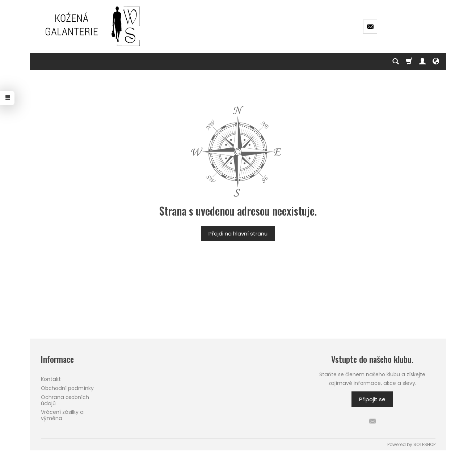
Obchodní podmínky (67, 388)
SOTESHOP (424, 444)
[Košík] (409, 61)
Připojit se (372, 399)
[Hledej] (396, 61)
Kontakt (51, 379)
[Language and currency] (436, 61)
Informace (57, 359)
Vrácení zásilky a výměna (62, 415)
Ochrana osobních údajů (65, 400)
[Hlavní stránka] (93, 26)
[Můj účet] (422, 61)
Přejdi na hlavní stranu (238, 234)
